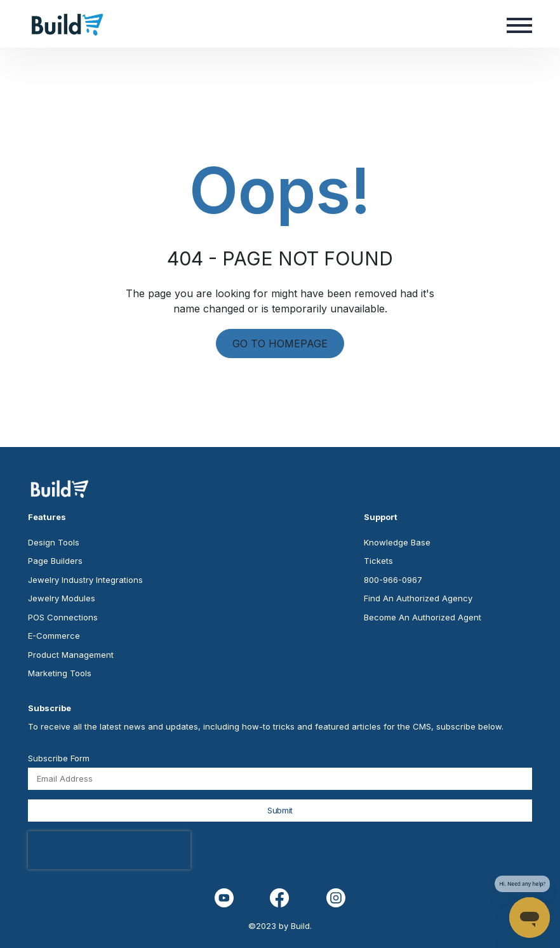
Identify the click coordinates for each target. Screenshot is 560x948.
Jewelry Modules (62, 598)
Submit (280, 810)
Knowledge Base (397, 542)
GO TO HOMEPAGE (280, 344)
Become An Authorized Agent (423, 617)
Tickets (378, 561)
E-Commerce (54, 636)
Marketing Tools (60, 673)
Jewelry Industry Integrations (85, 580)
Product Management (71, 655)
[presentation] (109, 850)
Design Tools (54, 542)
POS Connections (63, 617)
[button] (519, 24)
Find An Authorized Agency (418, 598)
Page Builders (55, 561)
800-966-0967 (393, 580)
